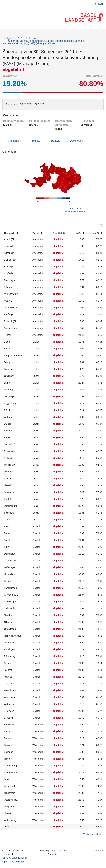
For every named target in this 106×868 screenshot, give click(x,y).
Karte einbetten (76, 208)
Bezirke (36, 141)
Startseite (8, 38)
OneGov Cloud (10, 858)
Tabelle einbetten (93, 834)
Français (54, 851)
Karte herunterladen (75, 211)
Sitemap (19, 861)
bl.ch (101, 4)
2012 (21, 38)
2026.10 (23, 858)
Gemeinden (14, 141)
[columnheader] (17, 233)
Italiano (64, 851)
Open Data (8, 861)
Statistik (55, 141)
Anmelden (99, 851)
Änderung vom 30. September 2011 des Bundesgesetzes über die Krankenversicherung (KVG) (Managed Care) (43, 42)
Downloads (76, 141)
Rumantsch (54, 854)
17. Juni (33, 38)
